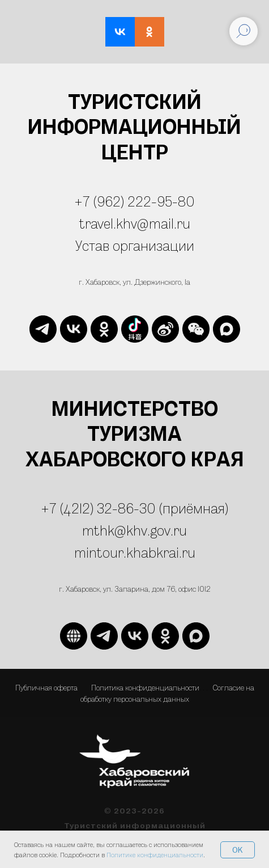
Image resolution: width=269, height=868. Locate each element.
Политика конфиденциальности (145, 687)
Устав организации (135, 245)
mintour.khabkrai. (128, 552)
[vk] (74, 329)
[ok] (104, 329)
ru (189, 552)
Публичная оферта (46, 687)
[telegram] (43, 329)
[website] (135, 329)
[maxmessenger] (227, 329)
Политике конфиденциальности (155, 855)
